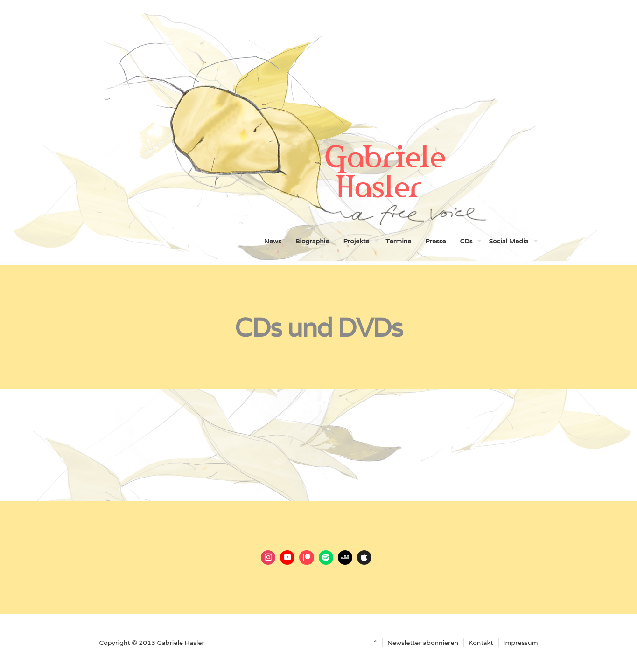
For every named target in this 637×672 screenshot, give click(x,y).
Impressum (521, 643)
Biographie (312, 241)
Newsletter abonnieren (423, 643)
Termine (398, 241)
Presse (435, 241)
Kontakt (481, 643)
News (273, 241)
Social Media (508, 241)
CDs (466, 241)
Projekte (356, 241)
